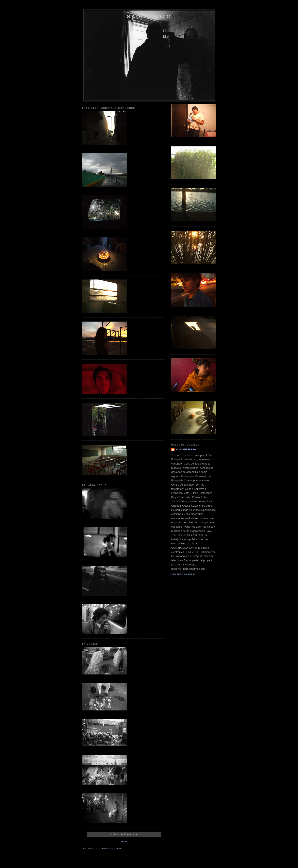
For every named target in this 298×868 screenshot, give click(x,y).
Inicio (124, 841)
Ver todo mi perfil (184, 574)
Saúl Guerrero (186, 449)
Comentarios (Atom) (111, 848)
